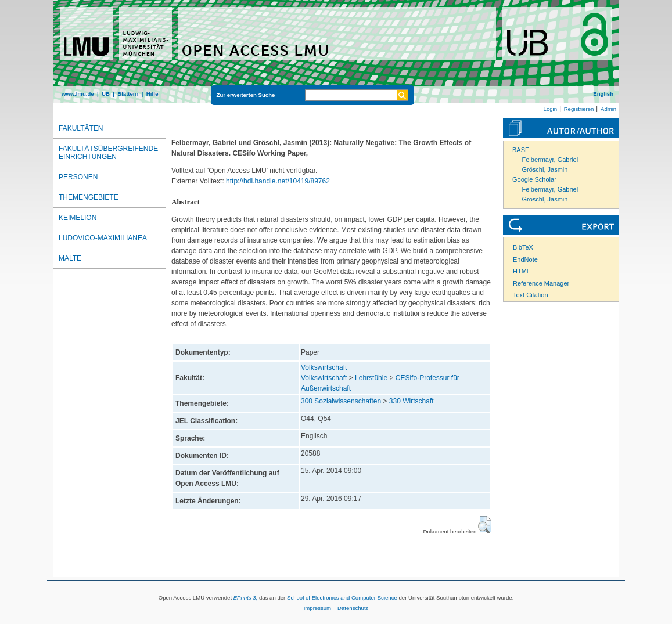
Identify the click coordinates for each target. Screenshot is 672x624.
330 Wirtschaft (412, 401)
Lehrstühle (371, 378)
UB (106, 94)
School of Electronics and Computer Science (342, 598)
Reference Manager (541, 283)
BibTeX (523, 247)
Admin (608, 109)
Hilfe (152, 94)
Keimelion (78, 218)
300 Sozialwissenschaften (341, 401)
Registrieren (579, 109)
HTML (522, 271)
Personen (78, 177)
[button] (485, 525)
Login (550, 109)
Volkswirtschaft (324, 367)
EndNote (525, 259)
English (603, 94)
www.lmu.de (78, 94)
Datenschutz (353, 608)
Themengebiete (89, 197)
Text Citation (531, 295)
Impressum (317, 608)
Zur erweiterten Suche (246, 95)
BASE (521, 150)
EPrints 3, (246, 598)
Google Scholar (534, 179)
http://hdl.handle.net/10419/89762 (278, 181)
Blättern (128, 94)
